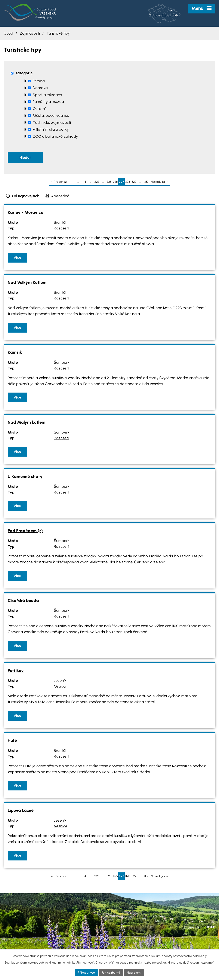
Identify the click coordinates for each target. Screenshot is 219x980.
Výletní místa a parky (51, 129)
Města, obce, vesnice (51, 115)
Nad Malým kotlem (27, 422)
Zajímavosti (30, 33)
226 (97, 182)
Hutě (12, 740)
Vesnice (61, 826)
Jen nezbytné (111, 972)
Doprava (40, 88)
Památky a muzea (48, 102)
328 (128, 182)
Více (17, 258)
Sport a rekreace (47, 95)
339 (146, 182)
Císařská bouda (23, 600)
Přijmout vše (86, 972)
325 (109, 182)
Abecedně (60, 196)
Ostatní (39, 109)
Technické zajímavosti (52, 123)
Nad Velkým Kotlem (27, 282)
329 (134, 182)
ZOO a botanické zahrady (55, 136)
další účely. (200, 956)
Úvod (8, 33)
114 (84, 182)
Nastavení (134, 972)
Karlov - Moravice (25, 212)
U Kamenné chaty (25, 476)
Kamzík (15, 352)
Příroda (39, 81)
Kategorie (24, 73)
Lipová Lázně (21, 810)
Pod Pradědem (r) (25, 531)
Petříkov (16, 670)
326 (115, 182)
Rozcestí (61, 228)
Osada (60, 686)
